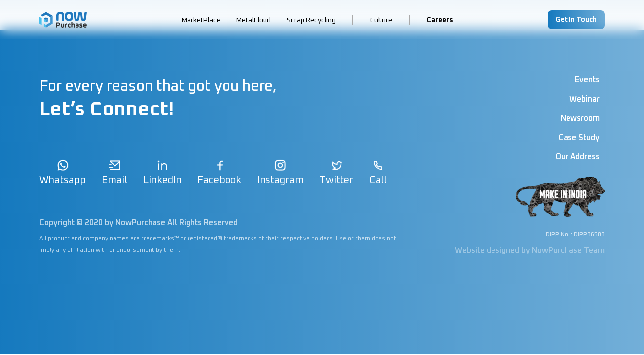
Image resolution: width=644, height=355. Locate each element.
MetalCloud (254, 20)
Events (587, 80)
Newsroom (580, 118)
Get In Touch (576, 20)
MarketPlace (201, 20)
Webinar (585, 99)
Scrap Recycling (311, 20)
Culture (381, 20)
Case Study (579, 138)
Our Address (578, 157)
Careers (440, 20)
